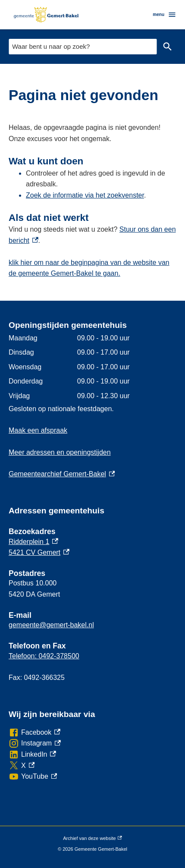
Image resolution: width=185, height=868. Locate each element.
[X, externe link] (22, 766)
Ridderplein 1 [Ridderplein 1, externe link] (33, 542)
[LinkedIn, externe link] (32, 755)
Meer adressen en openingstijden (60, 452)
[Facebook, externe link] (34, 733)
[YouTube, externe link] (33, 777)
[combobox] (83, 47)
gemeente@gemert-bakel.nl (51, 625)
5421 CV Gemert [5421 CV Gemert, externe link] (39, 552)
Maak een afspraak (38, 430)
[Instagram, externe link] (35, 743)
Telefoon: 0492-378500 (44, 656)
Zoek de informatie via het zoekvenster (85, 195)
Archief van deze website (92, 839)
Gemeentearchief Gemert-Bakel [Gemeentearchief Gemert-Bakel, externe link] (62, 474)
